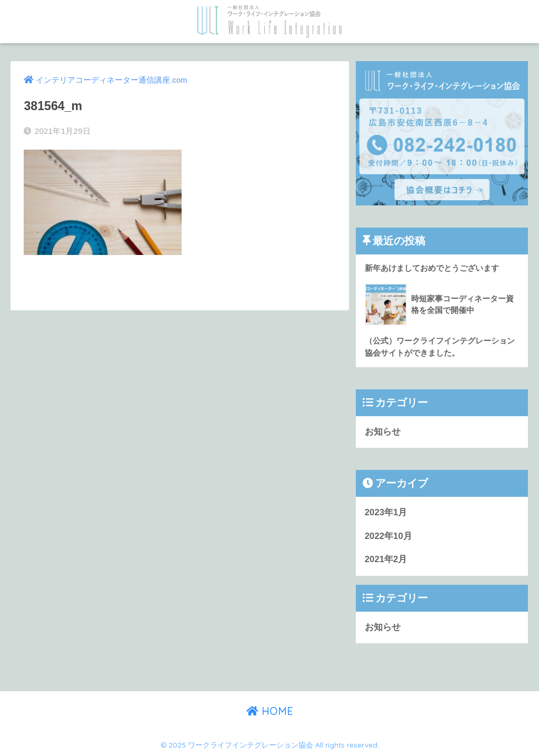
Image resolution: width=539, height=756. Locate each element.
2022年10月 (388, 536)
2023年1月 (386, 512)
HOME (270, 711)
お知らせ (383, 432)
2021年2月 (386, 559)
